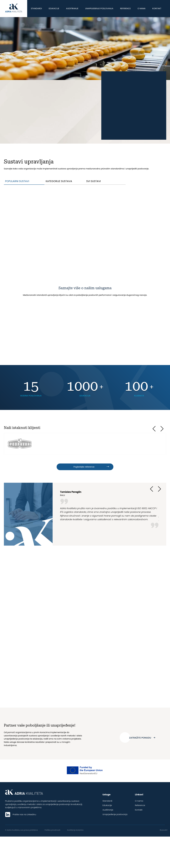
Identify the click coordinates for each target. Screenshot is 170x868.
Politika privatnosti (54, 830)
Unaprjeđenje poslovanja (99, 8)
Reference (125, 8)
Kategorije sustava (59, 181)
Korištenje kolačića (78, 830)
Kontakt (157, 8)
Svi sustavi (94, 181)
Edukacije (54, 8)
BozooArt (164, 830)
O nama (141, 8)
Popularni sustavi (17, 181)
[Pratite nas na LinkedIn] (9, 814)
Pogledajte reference (84, 467)
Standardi (36, 8)
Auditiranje (72, 8)
